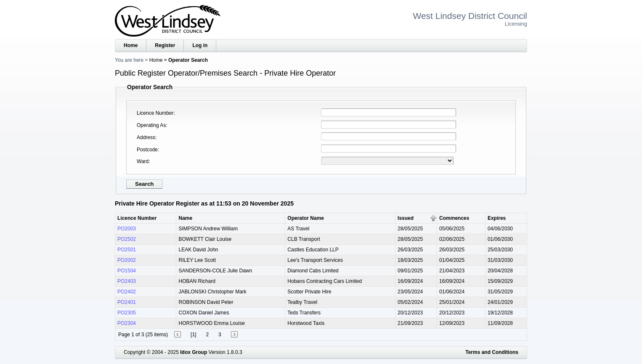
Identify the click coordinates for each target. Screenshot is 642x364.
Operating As (151, 125)
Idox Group (194, 352)
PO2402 (127, 292)
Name (185, 218)
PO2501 (127, 250)
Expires (497, 218)
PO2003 (127, 229)
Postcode (147, 150)
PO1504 (127, 271)
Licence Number (155, 113)
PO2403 (127, 281)
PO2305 (127, 313)
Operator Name (306, 218)
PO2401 (127, 302)
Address (146, 137)
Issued (406, 218)
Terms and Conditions (492, 352)
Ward (143, 161)
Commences (454, 218)
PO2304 (127, 323)
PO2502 (127, 239)
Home (131, 45)
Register (165, 45)
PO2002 (127, 260)
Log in (200, 45)
